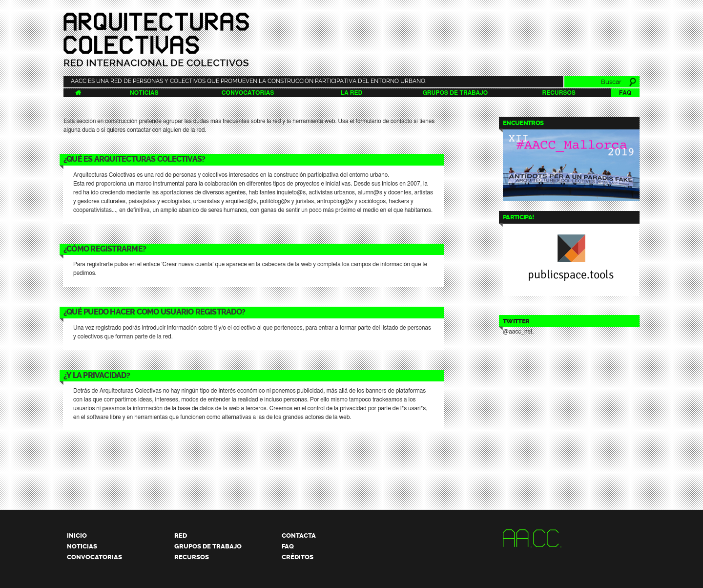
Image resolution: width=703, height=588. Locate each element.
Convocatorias (248, 93)
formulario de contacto (384, 121)
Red (181, 535)
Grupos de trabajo (455, 93)
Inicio (77, 535)
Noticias (144, 93)
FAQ (625, 93)
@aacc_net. (518, 332)
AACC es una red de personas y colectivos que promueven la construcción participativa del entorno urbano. (248, 81)
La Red (351, 93)
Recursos (559, 93)
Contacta (299, 535)
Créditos (298, 557)
